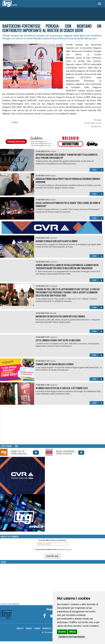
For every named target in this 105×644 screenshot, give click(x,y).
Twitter (15, 122)
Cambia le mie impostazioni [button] (72, 637)
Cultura (53, 176)
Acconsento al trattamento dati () (54, 550)
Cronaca (53, 238)
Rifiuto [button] (72, 632)
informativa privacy (64, 550)
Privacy (29, 628)
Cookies (37, 628)
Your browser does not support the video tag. (23, 425)
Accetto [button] (62, 632)
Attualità (53, 313)
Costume (54, 286)
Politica (53, 152)
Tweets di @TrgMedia (10, 604)
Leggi (98, 170)
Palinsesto (47, 628)
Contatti (20, 628)
